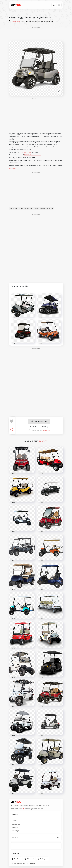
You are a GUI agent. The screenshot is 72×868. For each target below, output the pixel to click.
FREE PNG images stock (32, 155)
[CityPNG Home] (16, 5)
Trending (15, 827)
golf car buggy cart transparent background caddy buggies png (31, 208)
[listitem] (16, 859)
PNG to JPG (16, 831)
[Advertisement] (36, 34)
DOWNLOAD (39, 422)
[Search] (54, 5)
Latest (14, 821)
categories (12, 168)
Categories (16, 824)
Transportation (26, 152)
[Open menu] (59, 5)
